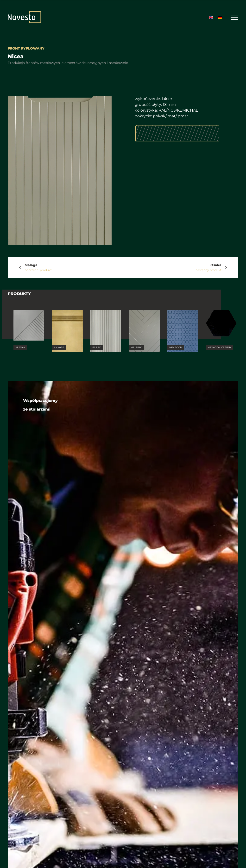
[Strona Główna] (25, 17)
